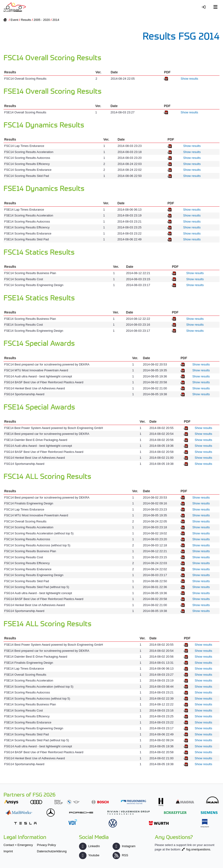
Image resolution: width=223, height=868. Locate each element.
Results (26, 20)
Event (14, 20)
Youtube (89, 855)
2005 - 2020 (42, 20)
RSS (120, 855)
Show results (189, 79)
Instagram (124, 846)
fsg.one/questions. (199, 849)
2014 (56, 20)
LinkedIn (89, 846)
